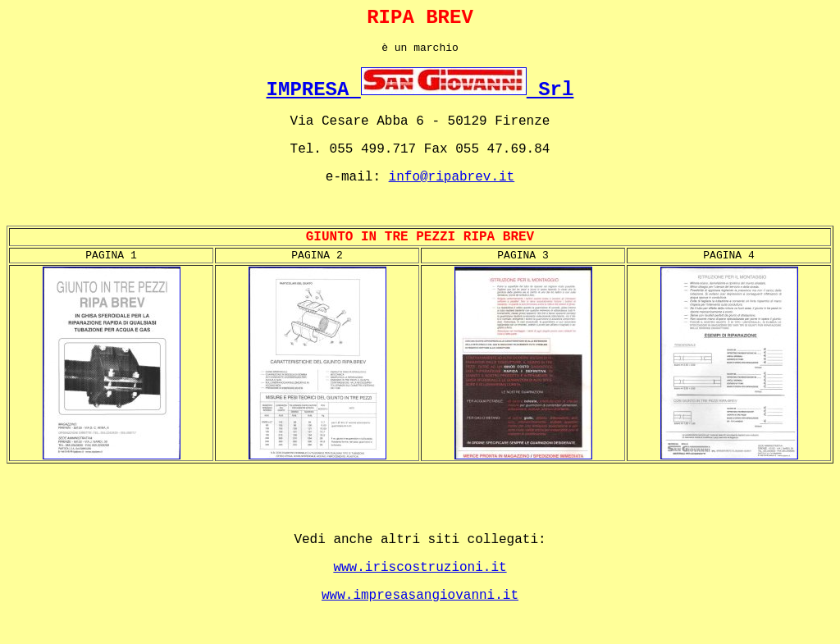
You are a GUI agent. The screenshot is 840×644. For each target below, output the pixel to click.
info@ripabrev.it (452, 177)
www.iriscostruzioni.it (420, 568)
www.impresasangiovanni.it (420, 596)
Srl (550, 90)
